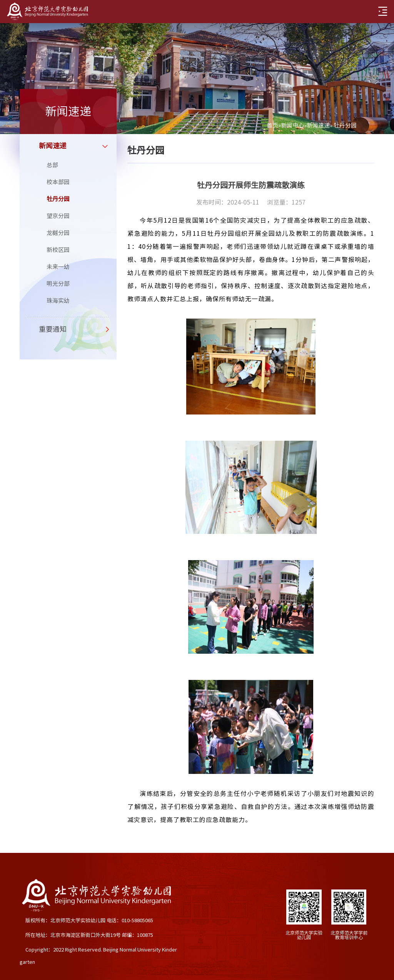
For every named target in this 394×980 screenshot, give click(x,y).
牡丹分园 (58, 199)
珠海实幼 (58, 301)
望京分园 (58, 216)
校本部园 (58, 182)
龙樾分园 (58, 233)
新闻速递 (318, 125)
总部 (52, 165)
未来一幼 (58, 267)
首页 (272, 125)
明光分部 (58, 284)
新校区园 (58, 250)
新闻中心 (292, 125)
